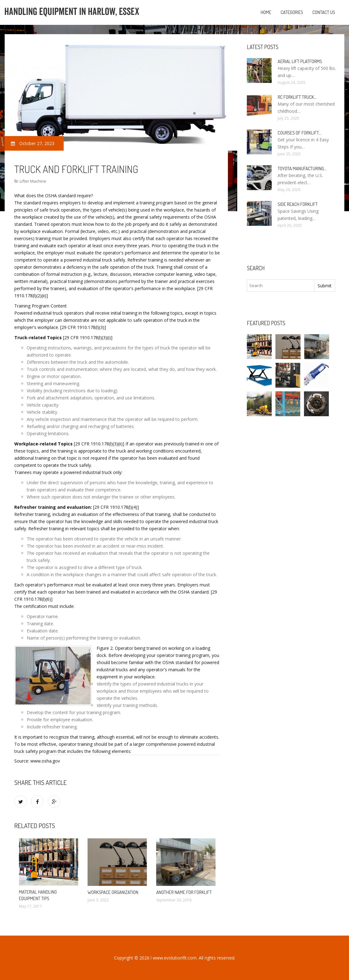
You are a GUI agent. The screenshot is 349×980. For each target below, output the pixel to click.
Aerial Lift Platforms (300, 61)
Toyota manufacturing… (302, 169)
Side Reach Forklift (298, 204)
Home (266, 12)
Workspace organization (113, 892)
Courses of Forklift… (299, 133)
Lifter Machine (33, 181)
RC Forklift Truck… (297, 97)
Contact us (324, 12)
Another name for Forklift (184, 892)
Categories (292, 12)
